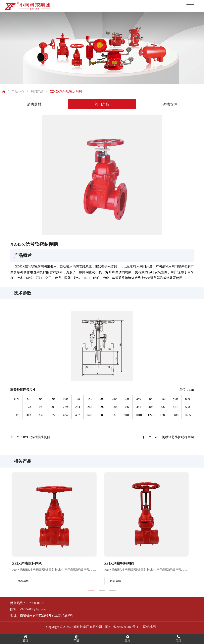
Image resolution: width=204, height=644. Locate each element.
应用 (127, 639)
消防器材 (34, 104)
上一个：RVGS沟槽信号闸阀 (30, 437)
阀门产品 (37, 92)
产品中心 (18, 92)
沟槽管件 (170, 104)
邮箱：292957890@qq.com (28, 609)
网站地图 (149, 627)
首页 (25, 639)
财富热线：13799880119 (27, 603)
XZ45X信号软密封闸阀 (66, 92)
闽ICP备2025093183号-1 (122, 627)
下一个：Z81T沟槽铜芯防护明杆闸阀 (168, 437)
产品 (76, 639)
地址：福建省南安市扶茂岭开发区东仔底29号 (42, 615)
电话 (178, 639)
